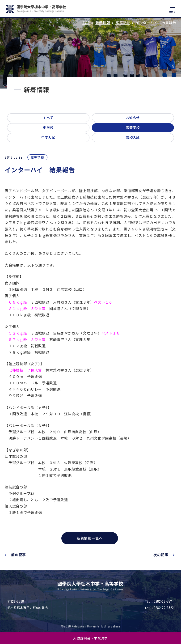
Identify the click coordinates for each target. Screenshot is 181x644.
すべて (48, 118)
